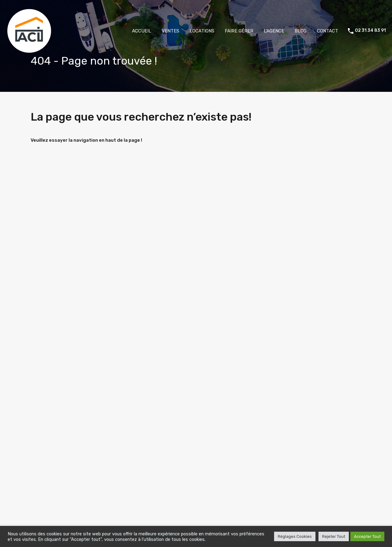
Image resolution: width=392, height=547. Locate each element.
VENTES (170, 31)
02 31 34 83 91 (370, 31)
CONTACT (328, 31)
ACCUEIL (142, 31)
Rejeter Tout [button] (334, 536)
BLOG (301, 31)
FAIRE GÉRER (239, 31)
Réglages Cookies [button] (295, 536)
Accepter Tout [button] (367, 536)
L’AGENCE (274, 31)
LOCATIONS (202, 31)
